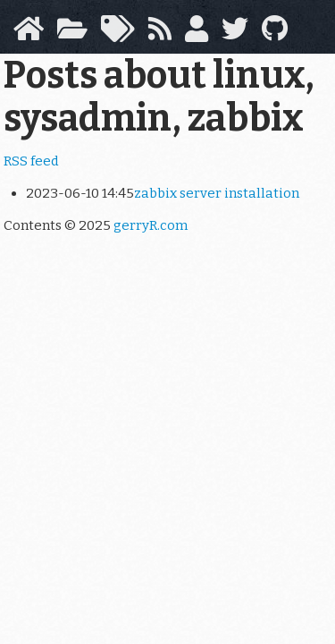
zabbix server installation (217, 193)
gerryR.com (151, 225)
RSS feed (31, 161)
